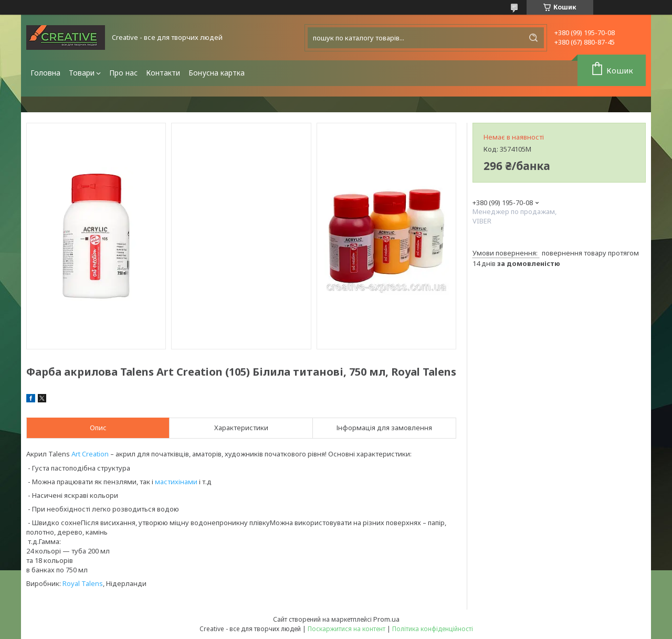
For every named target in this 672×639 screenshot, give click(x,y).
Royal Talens (83, 583)
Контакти (163, 73)
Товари (82, 73)
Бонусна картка (217, 73)
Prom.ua (386, 619)
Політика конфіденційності (433, 629)
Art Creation (90, 454)
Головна (45, 73)
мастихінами (176, 482)
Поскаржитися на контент (346, 629)
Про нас (123, 73)
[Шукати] (533, 38)
